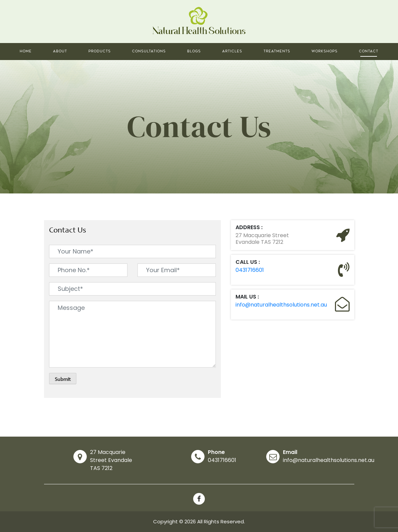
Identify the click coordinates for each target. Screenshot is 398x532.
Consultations (149, 51)
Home (26, 51)
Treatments (277, 51)
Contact (369, 51)
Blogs (194, 51)
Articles (232, 51)
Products (100, 51)
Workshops (325, 51)
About (60, 51)
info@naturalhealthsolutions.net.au (281, 305)
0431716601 (250, 270)
